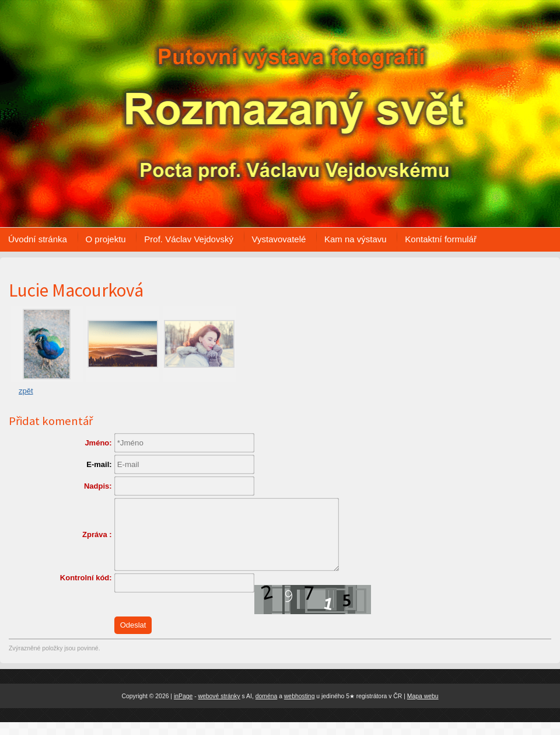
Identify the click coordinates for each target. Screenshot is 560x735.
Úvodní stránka (38, 239)
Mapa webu (423, 708)
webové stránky (219, 708)
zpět (26, 391)
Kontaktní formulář (441, 239)
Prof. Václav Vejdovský (189, 239)
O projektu (106, 239)
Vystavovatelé (279, 239)
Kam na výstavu (356, 239)
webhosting (300, 708)
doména (267, 708)
